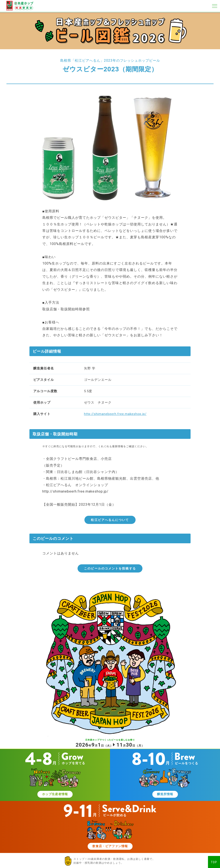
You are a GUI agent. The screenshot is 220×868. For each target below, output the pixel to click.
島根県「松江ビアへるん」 (82, 61)
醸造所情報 (165, 795)
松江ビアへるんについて (110, 520)
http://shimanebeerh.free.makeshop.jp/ (115, 414)
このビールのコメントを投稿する (110, 568)
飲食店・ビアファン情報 (110, 847)
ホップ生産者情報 (55, 795)
